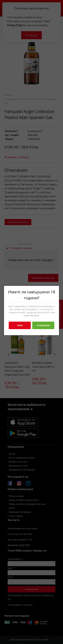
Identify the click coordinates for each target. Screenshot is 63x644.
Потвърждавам (43, 325)
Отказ (20, 325)
